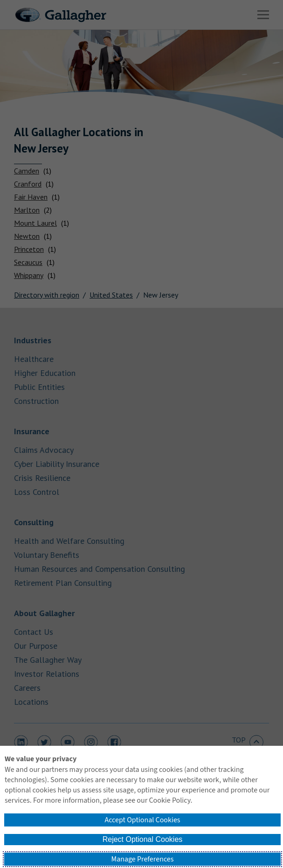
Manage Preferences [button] (143, 859)
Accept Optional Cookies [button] (142, 820)
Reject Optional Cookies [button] (143, 839)
